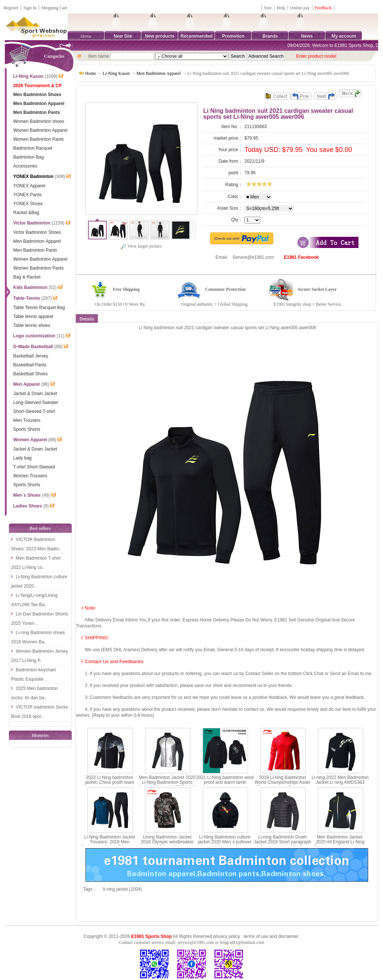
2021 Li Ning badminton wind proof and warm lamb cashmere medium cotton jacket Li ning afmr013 (225, 785)
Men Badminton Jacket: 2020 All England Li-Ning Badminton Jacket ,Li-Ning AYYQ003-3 (340, 844)
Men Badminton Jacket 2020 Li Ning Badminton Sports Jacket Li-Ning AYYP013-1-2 (167, 782)
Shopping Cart (54, 8)
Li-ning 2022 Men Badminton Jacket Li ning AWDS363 (340, 780)
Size (268, 8)
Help (281, 8)
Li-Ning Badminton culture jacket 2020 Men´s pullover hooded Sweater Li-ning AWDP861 (225, 844)
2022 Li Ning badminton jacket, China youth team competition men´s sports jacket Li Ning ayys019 (110, 785)
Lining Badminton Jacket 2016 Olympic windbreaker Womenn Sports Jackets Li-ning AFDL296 (167, 844)
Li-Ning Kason (116, 73)
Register (11, 8)
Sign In (30, 8)
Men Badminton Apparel (159, 73)
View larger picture (141, 246)
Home (86, 36)
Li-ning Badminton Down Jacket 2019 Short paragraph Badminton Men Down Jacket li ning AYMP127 (282, 844)
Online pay (300, 8)
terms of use (256, 936)
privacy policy (226, 936)
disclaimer (288, 936)
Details (87, 319)
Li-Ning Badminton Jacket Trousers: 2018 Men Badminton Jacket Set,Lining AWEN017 (110, 844)
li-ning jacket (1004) (123, 889)
